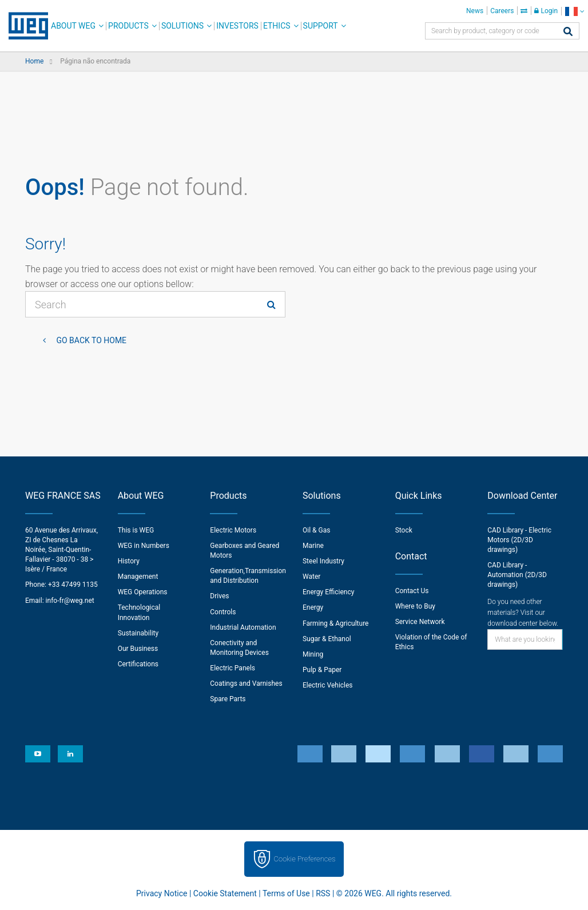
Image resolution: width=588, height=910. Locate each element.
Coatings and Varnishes (246, 684)
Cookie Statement (225, 893)
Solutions (182, 26)
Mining (313, 654)
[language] (575, 11)
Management (138, 577)
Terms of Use (286, 893)
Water (311, 577)
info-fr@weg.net (70, 601)
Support (321, 26)
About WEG (73, 26)
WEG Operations (143, 592)
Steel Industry (323, 561)
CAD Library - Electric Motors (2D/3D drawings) (519, 540)
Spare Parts (228, 699)
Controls (223, 612)
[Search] (568, 32)
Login (546, 11)
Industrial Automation (243, 627)
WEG (24, 26)
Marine (313, 546)
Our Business (138, 649)
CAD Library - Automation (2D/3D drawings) (517, 575)
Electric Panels (233, 668)
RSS (323, 893)
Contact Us (412, 591)
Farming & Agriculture (335, 623)
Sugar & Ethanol (327, 639)
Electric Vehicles (328, 685)
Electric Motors (233, 530)
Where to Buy (415, 606)
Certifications (138, 664)
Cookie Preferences (305, 859)
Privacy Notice (162, 893)
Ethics (277, 26)
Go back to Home (90, 340)
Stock (404, 530)
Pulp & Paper (322, 670)
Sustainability (138, 633)
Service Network (420, 622)
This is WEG (136, 530)
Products (128, 26)
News (475, 11)
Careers (502, 11)
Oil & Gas (316, 530)
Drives (219, 596)
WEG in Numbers (144, 546)
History (129, 561)
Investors (237, 26)
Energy (313, 607)
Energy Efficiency (328, 592)
